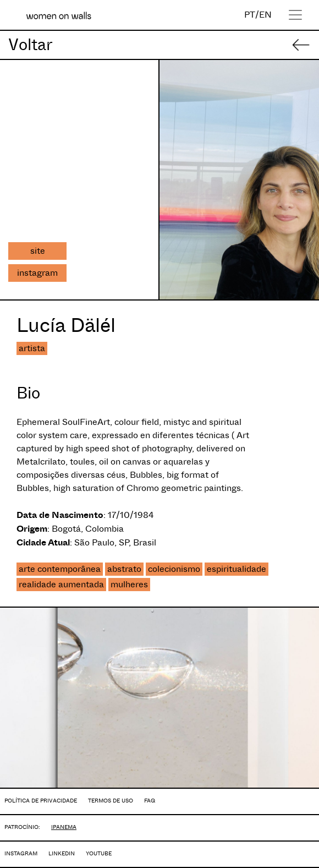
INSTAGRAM (21, 853)
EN (265, 15)
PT (250, 15)
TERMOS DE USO (111, 801)
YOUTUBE (99, 853)
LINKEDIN (62, 853)
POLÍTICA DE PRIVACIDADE (41, 801)
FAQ (150, 801)
